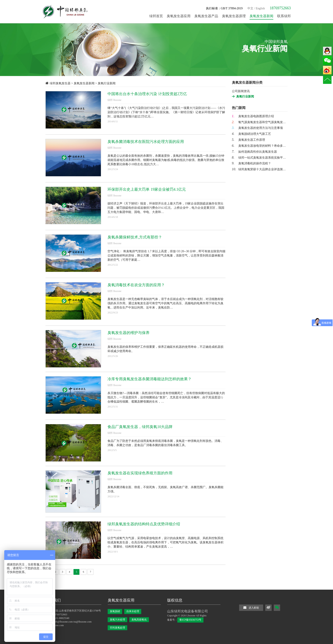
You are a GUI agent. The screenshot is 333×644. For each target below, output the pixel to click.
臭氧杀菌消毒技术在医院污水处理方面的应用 (146, 142)
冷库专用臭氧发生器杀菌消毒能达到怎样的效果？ (150, 379)
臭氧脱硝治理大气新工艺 (251, 134)
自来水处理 (133, 611)
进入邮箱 (251, 608)
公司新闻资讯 (241, 91)
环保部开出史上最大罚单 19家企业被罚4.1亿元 (147, 189)
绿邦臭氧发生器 (60, 83)
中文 (250, 8)
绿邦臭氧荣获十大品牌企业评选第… (259, 169)
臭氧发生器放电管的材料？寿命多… (259, 146)
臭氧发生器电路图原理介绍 (253, 116)
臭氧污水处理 (117, 620)
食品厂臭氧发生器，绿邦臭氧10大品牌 (140, 427)
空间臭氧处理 (117, 628)
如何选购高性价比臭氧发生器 (254, 152)
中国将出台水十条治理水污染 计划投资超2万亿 (147, 94)
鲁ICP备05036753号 (190, 620)
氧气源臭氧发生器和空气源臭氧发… (259, 122)
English (260, 8)
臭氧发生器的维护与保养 (128, 333)
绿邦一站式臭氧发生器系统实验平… (259, 158)
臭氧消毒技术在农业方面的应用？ (136, 285)
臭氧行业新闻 (245, 97)
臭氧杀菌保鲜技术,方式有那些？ (135, 237)
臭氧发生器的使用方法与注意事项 (257, 128)
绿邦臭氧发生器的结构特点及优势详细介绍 (144, 524)
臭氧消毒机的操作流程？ (251, 163)
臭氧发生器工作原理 (248, 140)
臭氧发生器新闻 (84, 83)
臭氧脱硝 (115, 611)
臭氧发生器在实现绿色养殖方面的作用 (140, 473)
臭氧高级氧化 (139, 620)
